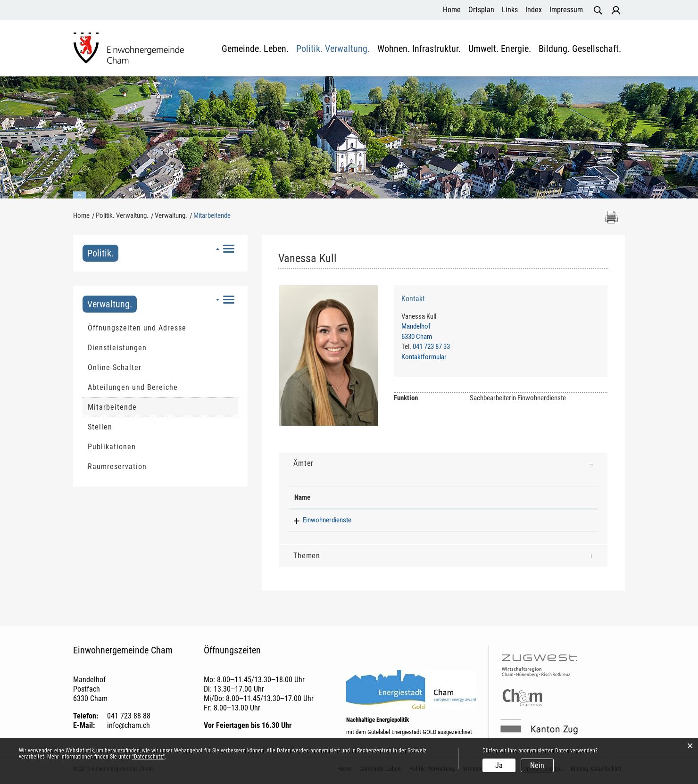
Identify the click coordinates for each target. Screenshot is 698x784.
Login (616, 10)
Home (452, 10)
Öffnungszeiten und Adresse (137, 328)
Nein (537, 765)
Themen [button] (307, 556)
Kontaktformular (424, 357)
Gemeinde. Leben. (255, 49)
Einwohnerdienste (319, 520)
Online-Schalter (115, 367)
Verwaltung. (110, 304)
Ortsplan (481, 10)
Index (534, 10)
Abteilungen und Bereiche (133, 387)
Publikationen (112, 447)
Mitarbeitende (135, 407)
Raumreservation (117, 466)
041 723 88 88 (129, 716)
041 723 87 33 (431, 347)
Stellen (100, 427)
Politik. (100, 253)
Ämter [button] (303, 463)
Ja (499, 765)
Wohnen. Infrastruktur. (419, 49)
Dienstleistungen (117, 348)
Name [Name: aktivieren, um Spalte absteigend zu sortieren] (302, 497)
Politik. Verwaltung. (333, 49)
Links (510, 10)
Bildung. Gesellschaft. (580, 49)
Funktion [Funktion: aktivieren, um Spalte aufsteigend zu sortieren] (417, 497)
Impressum (566, 10)
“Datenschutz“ (148, 757)
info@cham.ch (129, 725)
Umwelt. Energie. (500, 49)
